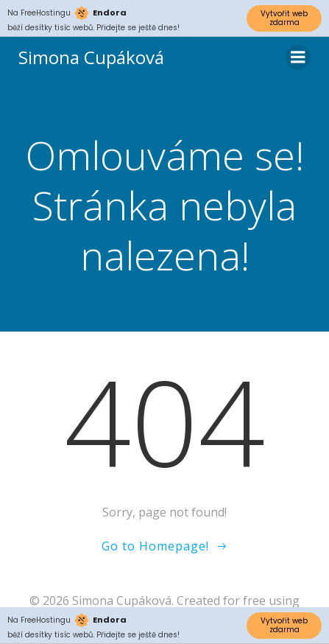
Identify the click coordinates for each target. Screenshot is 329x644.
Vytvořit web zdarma (284, 18)
